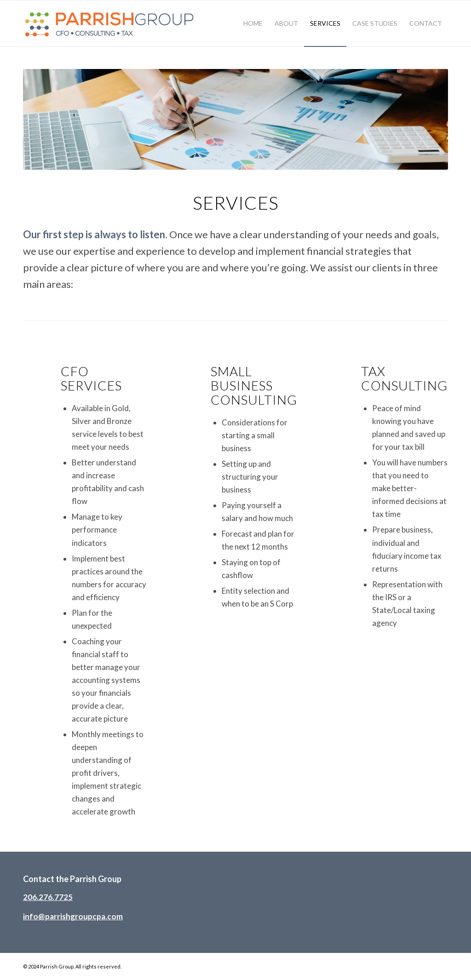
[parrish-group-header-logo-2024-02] (111, 23)
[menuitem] (253, 23)
